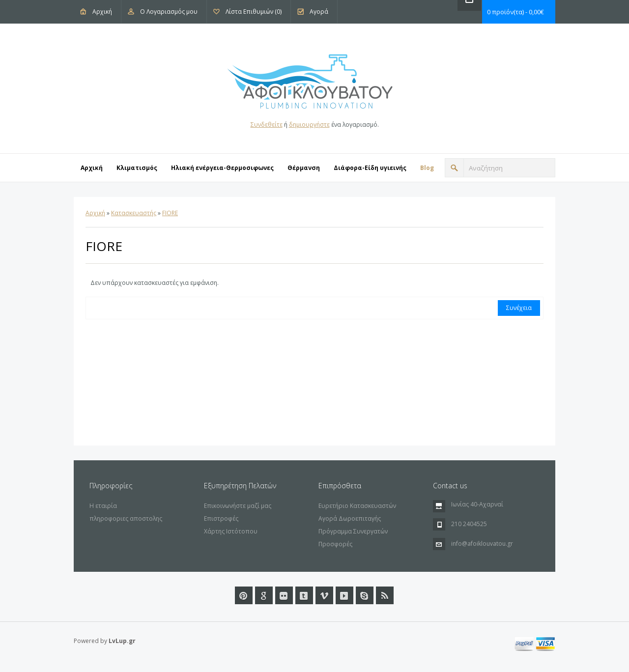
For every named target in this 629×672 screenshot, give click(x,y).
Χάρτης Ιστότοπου (231, 531)
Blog (427, 168)
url (365, 595)
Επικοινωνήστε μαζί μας (238, 506)
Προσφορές (335, 544)
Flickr (284, 595)
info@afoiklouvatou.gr (482, 544)
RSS (385, 595)
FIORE (170, 213)
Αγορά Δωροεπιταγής (350, 518)
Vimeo (324, 595)
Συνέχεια (519, 308)
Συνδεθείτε (267, 125)
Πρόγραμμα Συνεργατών (353, 531)
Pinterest (244, 595)
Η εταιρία (103, 506)
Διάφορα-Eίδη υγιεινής (370, 168)
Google (264, 595)
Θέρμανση (304, 168)
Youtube (344, 595)
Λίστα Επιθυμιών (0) (254, 12)
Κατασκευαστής (134, 213)
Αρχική (102, 12)
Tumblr (304, 595)
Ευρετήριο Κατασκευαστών (357, 506)
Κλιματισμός (137, 168)
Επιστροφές (221, 518)
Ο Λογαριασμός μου (169, 12)
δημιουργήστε (309, 125)
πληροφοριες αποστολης (126, 518)
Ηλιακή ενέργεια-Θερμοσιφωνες (222, 168)
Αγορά (319, 12)
